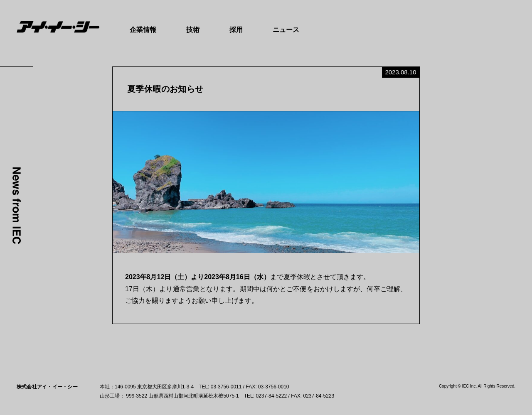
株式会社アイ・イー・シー (47, 387)
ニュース (286, 30)
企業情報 (143, 30)
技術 (193, 30)
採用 (236, 30)
